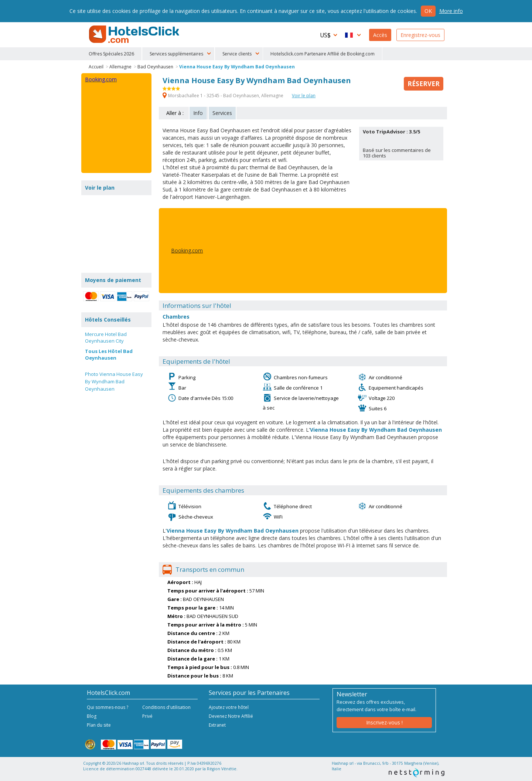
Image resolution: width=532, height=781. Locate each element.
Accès (380, 35)
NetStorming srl (417, 773)
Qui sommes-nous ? (108, 707)
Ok (428, 11)
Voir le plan (304, 96)
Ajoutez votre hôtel (229, 707)
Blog (92, 716)
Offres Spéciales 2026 (111, 54)
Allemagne (120, 67)
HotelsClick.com (135, 34)
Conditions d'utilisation (166, 707)
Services (222, 113)
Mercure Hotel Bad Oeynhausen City (106, 337)
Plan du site (99, 725)
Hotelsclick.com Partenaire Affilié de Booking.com (323, 54)
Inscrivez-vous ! (384, 722)
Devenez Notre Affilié (231, 716)
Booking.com (187, 250)
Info (198, 113)
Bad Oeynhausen (155, 67)
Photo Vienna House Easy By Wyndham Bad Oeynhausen (114, 381)
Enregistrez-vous (420, 35)
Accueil (96, 67)
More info (451, 11)
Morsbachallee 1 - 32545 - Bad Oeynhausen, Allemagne (224, 96)
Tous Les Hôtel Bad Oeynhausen (109, 354)
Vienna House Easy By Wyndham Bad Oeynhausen (237, 67)
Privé (147, 716)
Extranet (217, 725)
